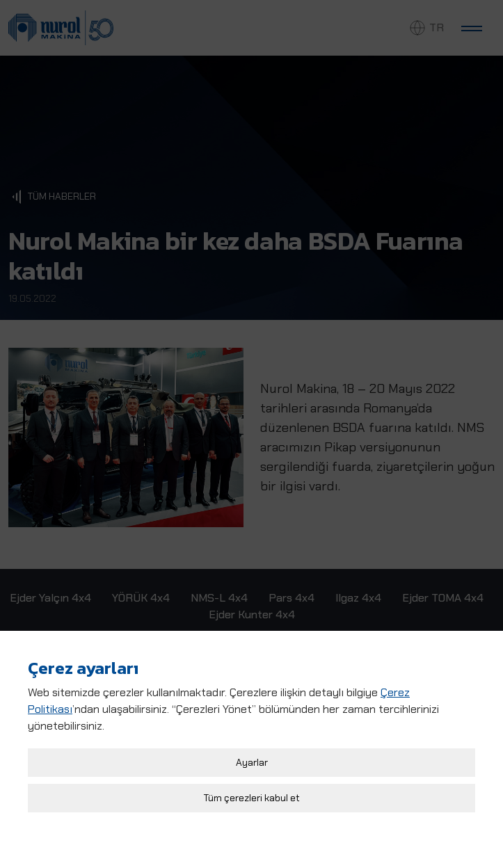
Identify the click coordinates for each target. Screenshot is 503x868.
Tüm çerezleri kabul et (252, 791)
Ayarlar (252, 756)
